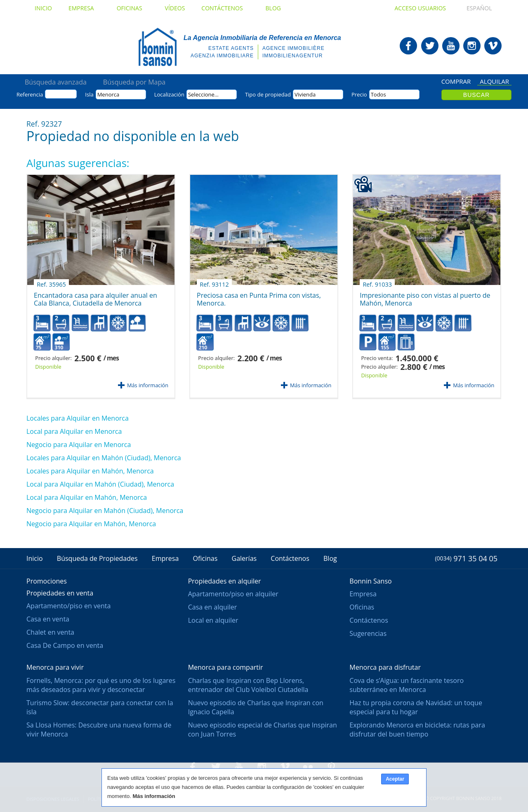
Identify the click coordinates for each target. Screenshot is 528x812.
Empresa (84, 8)
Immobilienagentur (292, 56)
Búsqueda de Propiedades (97, 558)
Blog (273, 8)
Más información (148, 385)
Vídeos (175, 8)
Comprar (456, 82)
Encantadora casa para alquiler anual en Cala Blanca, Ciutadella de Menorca (95, 296)
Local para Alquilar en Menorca (74, 431)
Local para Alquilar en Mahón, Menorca (87, 497)
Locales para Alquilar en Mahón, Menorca (90, 471)
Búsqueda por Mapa (134, 82)
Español (471, 8)
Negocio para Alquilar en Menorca (79, 445)
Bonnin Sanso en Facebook (408, 46)
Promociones (47, 581)
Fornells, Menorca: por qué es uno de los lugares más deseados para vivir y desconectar (101, 685)
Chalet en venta (50, 632)
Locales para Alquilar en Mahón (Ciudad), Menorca (104, 458)
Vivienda (305, 94)
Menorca (108, 94)
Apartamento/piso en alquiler (233, 594)
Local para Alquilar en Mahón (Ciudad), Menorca (100, 484)
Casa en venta (48, 619)
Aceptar (395, 779)
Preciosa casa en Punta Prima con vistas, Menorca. (259, 296)
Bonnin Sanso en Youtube (451, 46)
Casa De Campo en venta (65, 645)
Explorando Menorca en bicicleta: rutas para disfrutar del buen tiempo (417, 730)
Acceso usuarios (420, 8)
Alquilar (494, 82)
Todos (378, 94)
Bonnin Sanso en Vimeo (493, 46)
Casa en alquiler (213, 607)
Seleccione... (203, 94)
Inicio (43, 8)
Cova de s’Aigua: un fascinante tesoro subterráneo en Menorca (407, 685)
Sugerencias (368, 633)
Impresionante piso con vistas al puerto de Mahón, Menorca (425, 296)
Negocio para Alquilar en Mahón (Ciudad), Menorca (105, 511)
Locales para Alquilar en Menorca (78, 418)
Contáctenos (225, 8)
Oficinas (133, 8)
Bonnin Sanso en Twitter (430, 46)
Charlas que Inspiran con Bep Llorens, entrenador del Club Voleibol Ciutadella (248, 685)
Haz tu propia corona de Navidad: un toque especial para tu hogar (416, 707)
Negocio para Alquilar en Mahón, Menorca (91, 524)
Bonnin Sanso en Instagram (472, 46)
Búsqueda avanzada (56, 82)
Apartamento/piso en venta (68, 606)
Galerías (244, 558)
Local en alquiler (213, 620)
